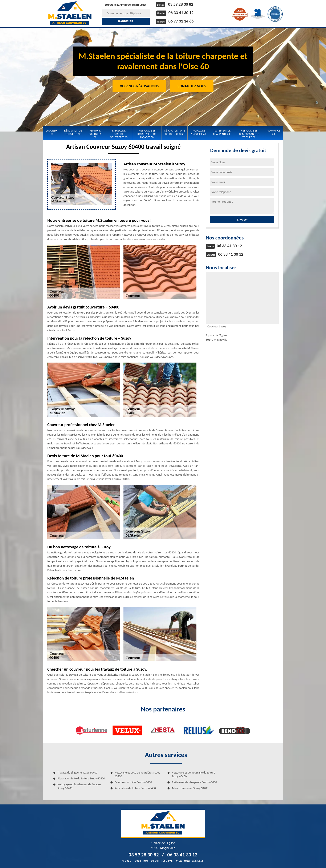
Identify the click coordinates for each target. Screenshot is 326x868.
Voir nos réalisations (139, 86)
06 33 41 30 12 (181, 13)
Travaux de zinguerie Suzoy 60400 (77, 773)
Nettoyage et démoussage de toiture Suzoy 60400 (193, 774)
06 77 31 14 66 (181, 21)
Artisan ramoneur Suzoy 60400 (190, 788)
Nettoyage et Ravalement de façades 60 (147, 134)
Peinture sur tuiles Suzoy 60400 (133, 782)
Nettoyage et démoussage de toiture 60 (249, 134)
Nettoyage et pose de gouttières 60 (119, 134)
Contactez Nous (192, 86)
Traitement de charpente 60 (221, 132)
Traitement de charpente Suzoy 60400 (194, 782)
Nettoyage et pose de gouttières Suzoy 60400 (137, 774)
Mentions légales (190, 861)
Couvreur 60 (52, 132)
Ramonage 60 (274, 132)
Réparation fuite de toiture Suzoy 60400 (81, 778)
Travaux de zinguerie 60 (198, 132)
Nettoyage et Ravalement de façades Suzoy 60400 (79, 786)
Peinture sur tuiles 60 (95, 134)
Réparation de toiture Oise (73, 132)
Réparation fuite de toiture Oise (175, 132)
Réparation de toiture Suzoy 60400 (135, 788)
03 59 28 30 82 (181, 4)
